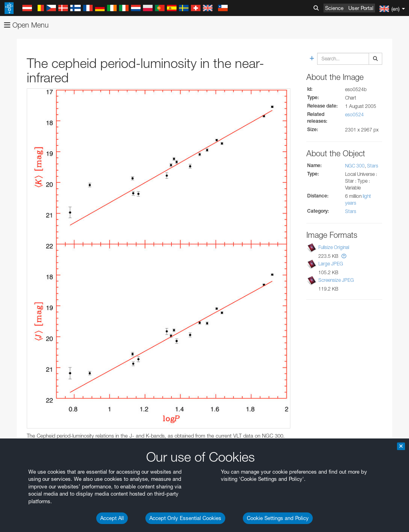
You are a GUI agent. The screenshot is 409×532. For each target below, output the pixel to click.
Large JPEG (331, 264)
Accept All (112, 518)
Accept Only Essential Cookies (185, 518)
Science (334, 8)
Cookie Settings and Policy (278, 518)
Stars (373, 166)
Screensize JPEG (336, 280)
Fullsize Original (334, 247)
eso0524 (354, 115)
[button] (344, 256)
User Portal (361, 8)
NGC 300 (355, 166)
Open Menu (26, 25)
